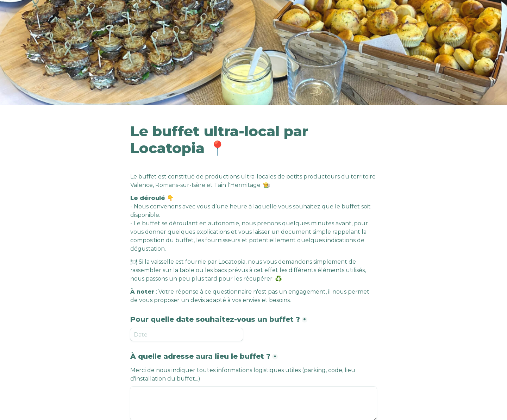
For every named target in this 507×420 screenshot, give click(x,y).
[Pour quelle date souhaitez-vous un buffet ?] (187, 334)
